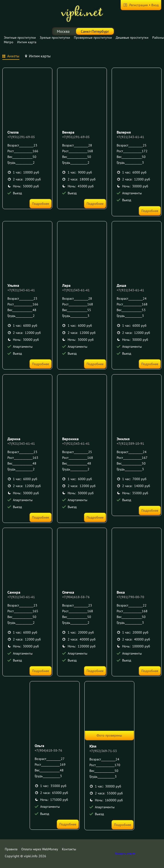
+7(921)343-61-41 (130, 137)
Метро (9, 42)
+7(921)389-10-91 (130, 444)
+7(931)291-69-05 (21, 137)
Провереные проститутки (93, 38)
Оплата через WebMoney (40, 849)
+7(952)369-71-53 (103, 751)
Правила (11, 849)
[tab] (11, 57)
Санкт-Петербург (95, 31)
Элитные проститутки (20, 38)
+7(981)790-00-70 (130, 597)
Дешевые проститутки (132, 38)
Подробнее (41, 204)
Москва (63, 31)
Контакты (69, 849)
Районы (158, 38)
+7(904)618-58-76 (76, 597)
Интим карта (27, 42)
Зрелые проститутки (55, 38)
